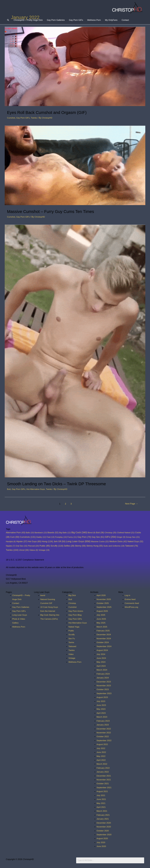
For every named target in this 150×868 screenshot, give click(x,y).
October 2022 (103, 736)
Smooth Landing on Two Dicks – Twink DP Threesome (64, 484)
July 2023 (101, 701)
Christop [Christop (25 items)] (111, 533)
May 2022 (101, 756)
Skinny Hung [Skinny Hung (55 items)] (95, 546)
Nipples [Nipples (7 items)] (10, 546)
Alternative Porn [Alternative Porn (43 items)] (16, 533)
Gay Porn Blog (75, 615)
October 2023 (103, 689)
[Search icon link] (8, 20)
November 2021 (104, 780)
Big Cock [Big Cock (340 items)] (79, 532)
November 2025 (104, 599)
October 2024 (103, 642)
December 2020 (104, 823)
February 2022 (103, 768)
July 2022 (101, 748)
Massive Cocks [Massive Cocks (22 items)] (100, 541)
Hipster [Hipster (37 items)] (22, 541)
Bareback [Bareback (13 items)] (41, 533)
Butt (9, 489)
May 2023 (101, 709)
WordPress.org (132, 607)
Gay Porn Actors (76, 611)
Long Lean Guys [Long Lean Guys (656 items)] (78, 541)
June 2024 (101, 658)
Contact (125, 20)
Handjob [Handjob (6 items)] (11, 542)
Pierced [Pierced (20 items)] (33, 546)
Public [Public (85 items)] (45, 546)
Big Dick (72, 595)
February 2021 (103, 815)
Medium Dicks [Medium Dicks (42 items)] (118, 541)
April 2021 (101, 807)
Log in (128, 595)
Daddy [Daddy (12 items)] (41, 537)
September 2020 (104, 835)
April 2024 (101, 666)
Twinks (35, 118)
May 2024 (101, 662)
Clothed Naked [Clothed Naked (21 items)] (126, 533)
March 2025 (102, 627)
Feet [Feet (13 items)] (51, 537)
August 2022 (102, 744)
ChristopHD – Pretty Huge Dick (28, 20)
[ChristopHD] (128, 8)
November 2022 (104, 733)
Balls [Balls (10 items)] (30, 533)
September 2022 (104, 740)
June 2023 (101, 705)
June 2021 (101, 799)
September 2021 (104, 788)
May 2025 (101, 623)
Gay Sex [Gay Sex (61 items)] (98, 537)
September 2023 (104, 693)
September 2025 (104, 607)
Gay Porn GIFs (76, 20)
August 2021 (102, 791)
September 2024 (104, 646)
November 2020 (104, 827)
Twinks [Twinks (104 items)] (12, 550)
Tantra (71, 642)
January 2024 (103, 678)
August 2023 (102, 697)
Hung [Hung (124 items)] (47, 541)
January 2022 (103, 772)
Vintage (72, 658)
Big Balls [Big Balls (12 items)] (65, 533)
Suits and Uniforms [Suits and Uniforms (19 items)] (114, 546)
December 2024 (104, 635)
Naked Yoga (74, 627)
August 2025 (102, 611)
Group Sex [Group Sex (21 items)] (133, 537)
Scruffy (72, 635)
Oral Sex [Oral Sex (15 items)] (21, 546)
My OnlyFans (111, 20)
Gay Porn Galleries (56, 20)
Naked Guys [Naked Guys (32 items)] (135, 541)
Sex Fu (72, 639)
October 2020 (103, 831)
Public (71, 631)
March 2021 (102, 811)
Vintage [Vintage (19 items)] (44, 550)
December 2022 (104, 729)
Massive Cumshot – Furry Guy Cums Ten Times (57, 211)
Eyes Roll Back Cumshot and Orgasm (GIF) (52, 112)
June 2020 (101, 846)
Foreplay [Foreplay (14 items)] (61, 537)
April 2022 (101, 760)
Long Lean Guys (20, 615)
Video (71, 654)
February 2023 (103, 721)
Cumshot (11, 118)
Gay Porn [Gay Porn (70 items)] (84, 537)
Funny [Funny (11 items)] (72, 537)
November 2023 (104, 686)
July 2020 (101, 842)
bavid (43, 595)
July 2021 (101, 795)
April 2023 (101, 713)
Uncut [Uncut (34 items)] (24, 550)
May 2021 (101, 803)
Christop (72, 603)
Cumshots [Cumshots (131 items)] (28, 537)
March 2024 (102, 670)
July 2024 (101, 654)
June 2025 (101, 619)
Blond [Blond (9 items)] (92, 533)
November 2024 (104, 639)
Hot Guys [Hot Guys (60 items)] (34, 541)
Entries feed (130, 599)
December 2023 (104, 682)
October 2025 (103, 603)
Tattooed (72, 646)
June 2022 (101, 752)
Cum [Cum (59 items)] (15, 537)
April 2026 (101, 595)
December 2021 (104, 776)
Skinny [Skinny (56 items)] (80, 546)
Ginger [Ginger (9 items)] (121, 537)
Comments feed (132, 603)
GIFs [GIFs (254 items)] (110, 537)
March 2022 (102, 764)
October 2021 (103, 784)
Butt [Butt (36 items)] (100, 533)
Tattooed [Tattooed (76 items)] (132, 546)
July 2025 (101, 615)
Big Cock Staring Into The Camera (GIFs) (48, 619)
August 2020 (102, 838)
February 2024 (103, 674)
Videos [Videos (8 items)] (34, 550)
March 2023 (102, 717)
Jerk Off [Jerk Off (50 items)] (59, 541)
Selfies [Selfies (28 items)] (69, 546)
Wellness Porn (94, 20)
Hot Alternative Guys (37, 489)
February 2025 (103, 631)
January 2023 (103, 725)
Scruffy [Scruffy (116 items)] (57, 546)
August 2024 (102, 650)
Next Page (131, 504)
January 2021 (103, 819)
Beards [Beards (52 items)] (53, 533)
